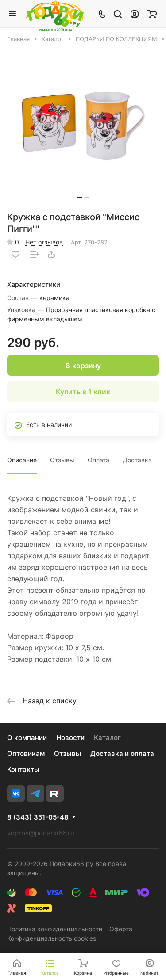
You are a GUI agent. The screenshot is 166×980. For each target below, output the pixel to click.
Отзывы (62, 460)
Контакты (23, 769)
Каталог (107, 738)
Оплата (98, 460)
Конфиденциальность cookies (52, 938)
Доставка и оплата (122, 753)
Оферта (121, 929)
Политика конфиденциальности (55, 929)
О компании (27, 738)
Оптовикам (26, 753)
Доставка (137, 460)
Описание (22, 460)
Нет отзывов (44, 242)
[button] (80, 197)
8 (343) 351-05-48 (38, 817)
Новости (70, 738)
